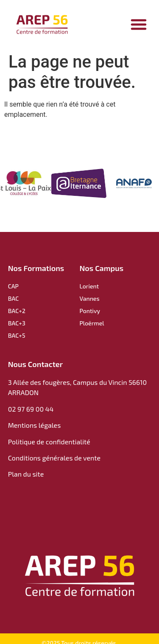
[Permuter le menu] (139, 24)
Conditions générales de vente (54, 458)
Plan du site (26, 474)
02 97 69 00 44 (31, 409)
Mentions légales (35, 425)
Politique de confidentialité (50, 442)
